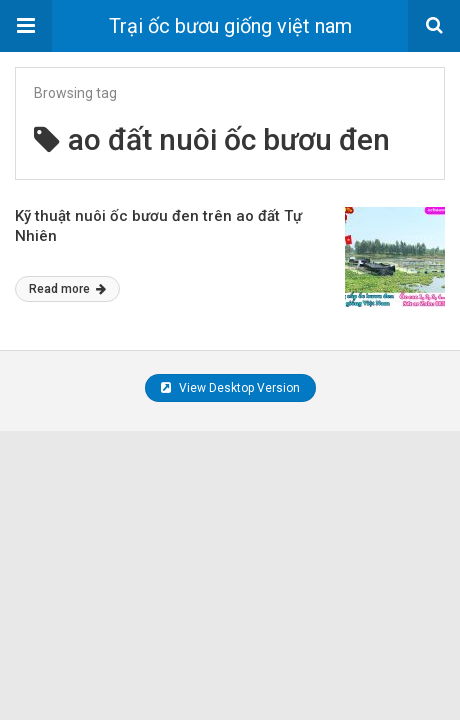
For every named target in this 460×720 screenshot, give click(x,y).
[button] (26, 26)
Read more (67, 289)
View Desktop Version (230, 388)
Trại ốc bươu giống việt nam (230, 26)
